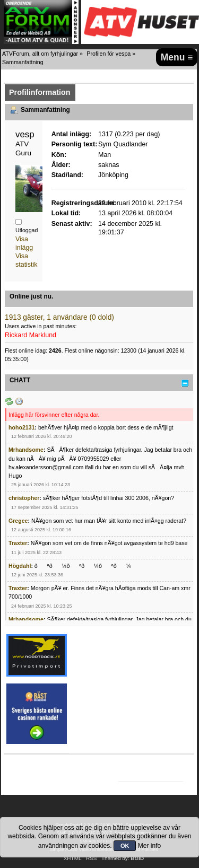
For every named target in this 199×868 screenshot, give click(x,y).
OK (125, 846)
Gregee (18, 521)
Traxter (18, 543)
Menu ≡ (177, 57)
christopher (24, 498)
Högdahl (20, 566)
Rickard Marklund (31, 335)
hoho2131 (21, 427)
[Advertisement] (160, 673)
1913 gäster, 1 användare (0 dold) (59, 317)
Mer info (149, 846)
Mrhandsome (26, 450)
